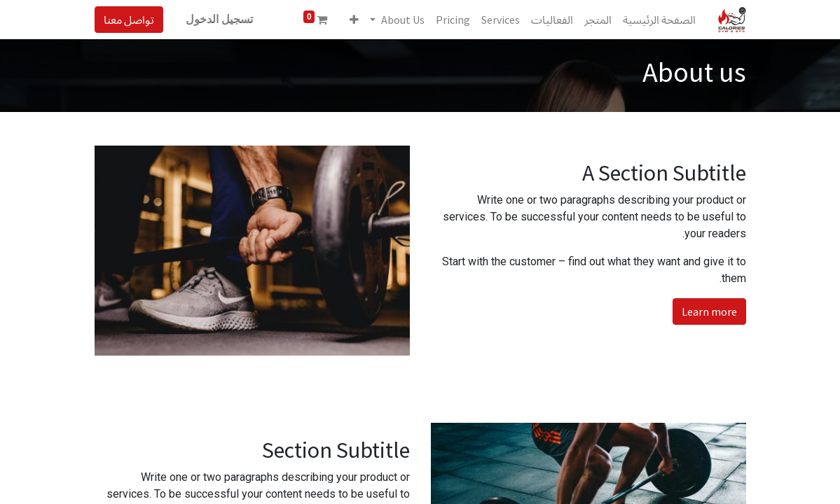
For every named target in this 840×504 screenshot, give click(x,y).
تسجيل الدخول (219, 19)
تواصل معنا (129, 20)
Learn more (709, 311)
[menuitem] (659, 20)
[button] (354, 20)
